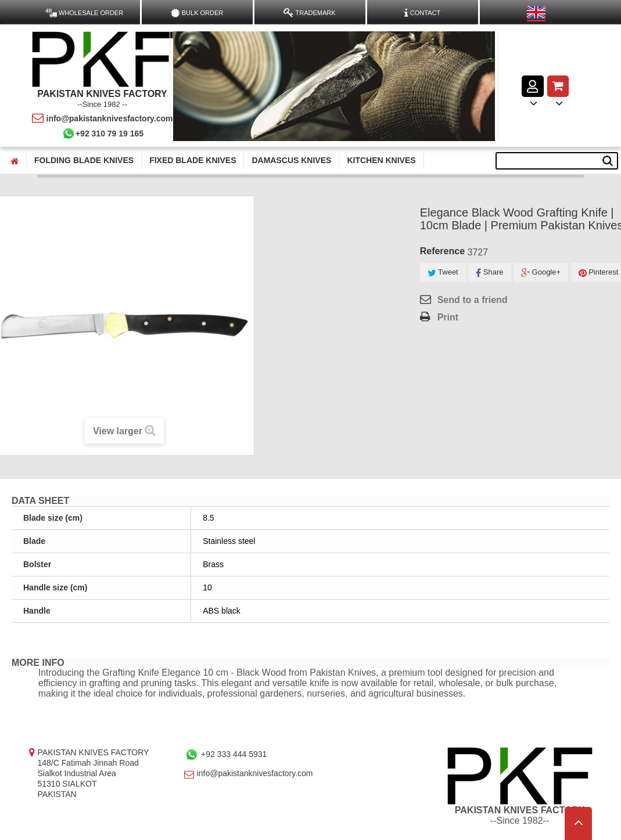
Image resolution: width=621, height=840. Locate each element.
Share (489, 273)
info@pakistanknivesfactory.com (103, 118)
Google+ (541, 273)
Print (448, 317)
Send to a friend (473, 300)
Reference (442, 251)
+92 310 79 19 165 (102, 134)
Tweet (443, 273)
